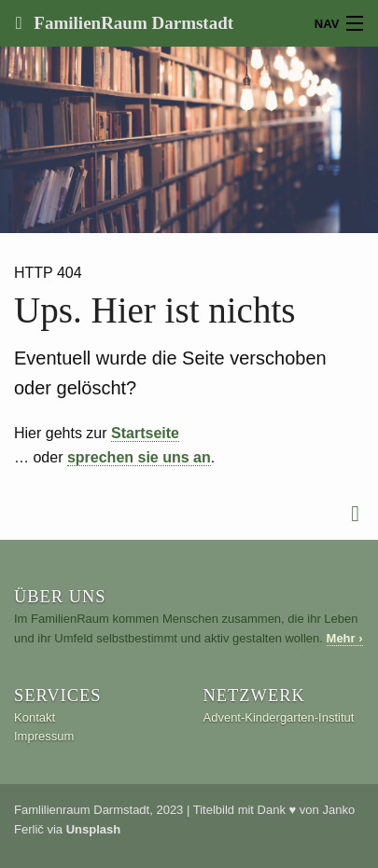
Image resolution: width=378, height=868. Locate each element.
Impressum (44, 736)
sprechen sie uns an (139, 457)
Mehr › (345, 638)
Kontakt (35, 717)
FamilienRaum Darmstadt (132, 23)
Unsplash (94, 829)
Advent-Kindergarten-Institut (279, 717)
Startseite (145, 433)
